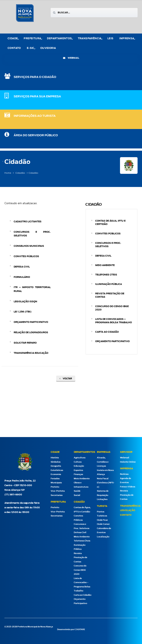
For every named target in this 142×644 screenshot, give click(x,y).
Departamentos (59, 39)
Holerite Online (128, 462)
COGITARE (80, 630)
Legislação (128, 510)
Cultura (78, 462)
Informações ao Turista (35, 116)
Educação (79, 466)
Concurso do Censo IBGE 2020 (112, 308)
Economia (56, 474)
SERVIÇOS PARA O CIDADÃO (35, 77)
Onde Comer (103, 524)
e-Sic (31, 48)
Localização (103, 537)
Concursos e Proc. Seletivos (32, 234)
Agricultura (80, 458)
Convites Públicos (26, 256)
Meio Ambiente (105, 265)
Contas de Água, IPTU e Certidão (110, 223)
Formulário (22, 277)
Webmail (125, 458)
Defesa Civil (22, 267)
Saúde (77, 491)
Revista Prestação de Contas (110, 295)
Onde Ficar (102, 520)
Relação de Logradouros (31, 332)
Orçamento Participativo (31, 322)
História (55, 458)
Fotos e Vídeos (128, 487)
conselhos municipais (29, 246)
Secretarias (57, 495)
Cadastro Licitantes (28, 222)
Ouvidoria (48, 48)
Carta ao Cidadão (107, 332)
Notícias (124, 474)
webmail (71, 58)
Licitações (102, 499)
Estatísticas (57, 470)
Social (77, 495)
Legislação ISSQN (25, 302)
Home (8, 173)
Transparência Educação (31, 353)
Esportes (78, 470)
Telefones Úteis (106, 275)
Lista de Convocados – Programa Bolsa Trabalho (114, 321)
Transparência (90, 39)
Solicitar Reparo (25, 343)
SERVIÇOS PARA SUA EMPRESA (37, 97)
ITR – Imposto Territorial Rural (32, 289)
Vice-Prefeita (58, 491)
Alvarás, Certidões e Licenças (103, 462)
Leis (110, 39)
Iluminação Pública (109, 284)
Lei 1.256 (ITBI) (23, 312)
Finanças (78, 474)
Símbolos (56, 462)
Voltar (66, 379)
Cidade (13, 39)
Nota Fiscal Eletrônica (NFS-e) (106, 483)
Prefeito (55, 487)
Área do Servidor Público (36, 135)
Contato (14, 48)
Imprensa (127, 39)
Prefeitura (32, 39)
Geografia (56, 466)
